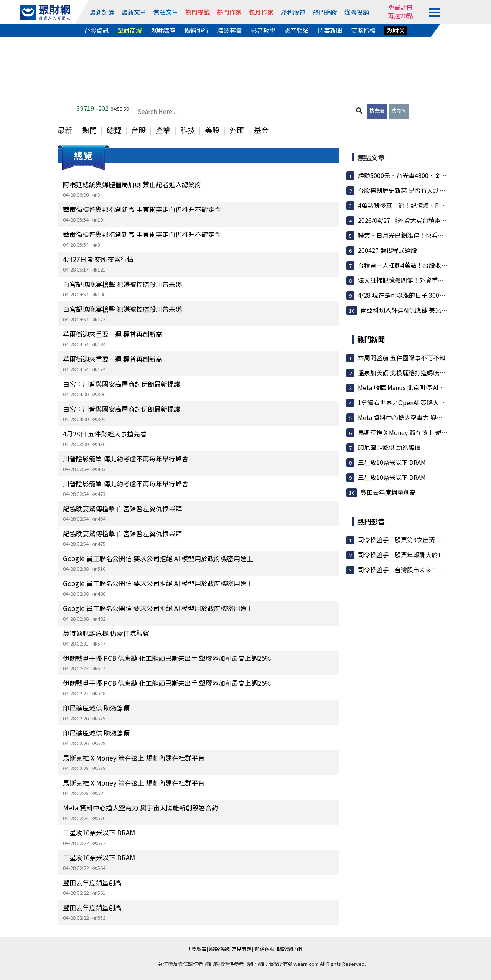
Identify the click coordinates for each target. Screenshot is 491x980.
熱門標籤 (198, 12)
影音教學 (263, 30)
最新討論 (102, 12)
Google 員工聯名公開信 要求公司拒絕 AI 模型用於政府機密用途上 (158, 558)
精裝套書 (230, 30)
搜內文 (399, 110)
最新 (65, 130)
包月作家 (261, 12)
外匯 (237, 130)
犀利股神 (293, 12)
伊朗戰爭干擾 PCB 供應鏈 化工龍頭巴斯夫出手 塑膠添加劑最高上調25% (167, 658)
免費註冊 (400, 7)
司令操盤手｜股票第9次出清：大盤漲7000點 (419, 540)
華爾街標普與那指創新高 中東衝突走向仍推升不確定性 (142, 209)
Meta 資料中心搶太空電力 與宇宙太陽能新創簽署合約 (141, 808)
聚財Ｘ (396, 30)
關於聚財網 (289, 949)
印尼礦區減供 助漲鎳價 (96, 708)
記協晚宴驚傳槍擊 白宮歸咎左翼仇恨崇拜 (122, 508)
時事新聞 (330, 30)
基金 (261, 130)
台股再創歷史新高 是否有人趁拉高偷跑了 (414, 190)
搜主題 (377, 110)
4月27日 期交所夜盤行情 (98, 259)
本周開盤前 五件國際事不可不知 (402, 357)
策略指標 (363, 30)
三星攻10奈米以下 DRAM (99, 833)
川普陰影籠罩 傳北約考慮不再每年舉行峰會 (126, 459)
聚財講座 (163, 30)
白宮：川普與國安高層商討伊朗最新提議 (122, 384)
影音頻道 (297, 30)
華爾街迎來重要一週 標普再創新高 (113, 334)
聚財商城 (130, 30)
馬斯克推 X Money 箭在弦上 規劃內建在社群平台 (134, 758)
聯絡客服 (264, 949)
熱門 (89, 130)
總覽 (114, 130)
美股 (212, 130)
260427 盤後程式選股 (387, 250)
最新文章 (134, 12)
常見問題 (242, 949)
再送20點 (400, 16)
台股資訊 (96, 30)
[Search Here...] (249, 111)
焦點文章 (166, 12)
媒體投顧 (357, 12)
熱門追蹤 (325, 12)
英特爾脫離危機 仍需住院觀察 (106, 633)
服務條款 (219, 949)
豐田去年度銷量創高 (92, 882)
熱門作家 (229, 12)
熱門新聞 (371, 339)
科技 (188, 130)
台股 (138, 130)
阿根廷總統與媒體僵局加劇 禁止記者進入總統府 (132, 184)
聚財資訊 (257, 964)
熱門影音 (371, 521)
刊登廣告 (196, 949)
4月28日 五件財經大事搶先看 (105, 434)
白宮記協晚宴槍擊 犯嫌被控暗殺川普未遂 (122, 284)
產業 (163, 130)
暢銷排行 (196, 30)
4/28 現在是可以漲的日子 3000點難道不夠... (418, 295)
